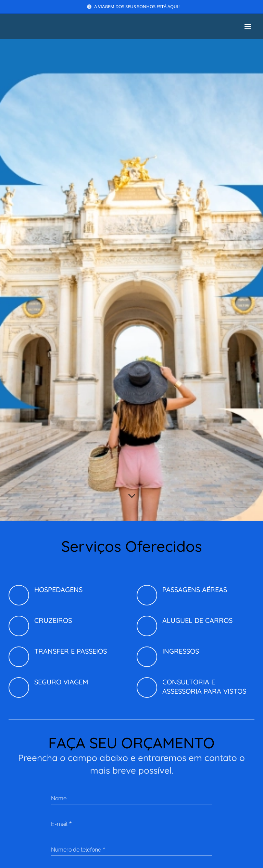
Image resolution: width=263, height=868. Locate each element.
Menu (248, 27)
